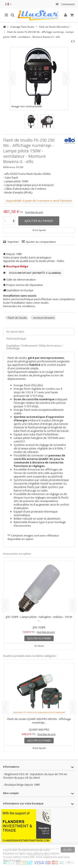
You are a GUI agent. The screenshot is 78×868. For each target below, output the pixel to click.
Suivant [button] (66, 79)
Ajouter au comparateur (41, 242)
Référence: (9, 167)
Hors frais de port (34, 212)
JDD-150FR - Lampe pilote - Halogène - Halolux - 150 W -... (39, 619)
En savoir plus (15, 332)
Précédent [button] (12, 79)
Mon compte (11, 793)
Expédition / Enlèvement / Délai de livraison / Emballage (35, 347)
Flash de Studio (17, 318)
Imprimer (13, 242)
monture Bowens (44, 318)
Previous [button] (5, 605)
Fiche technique (16, 339)
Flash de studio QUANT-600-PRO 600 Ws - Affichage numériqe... (39, 721)
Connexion (68, 4)
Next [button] (73, 605)
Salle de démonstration (21, 279)
